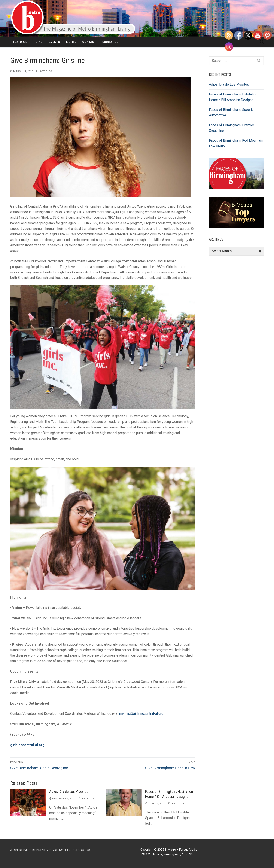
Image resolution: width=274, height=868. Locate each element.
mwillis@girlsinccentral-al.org (141, 714)
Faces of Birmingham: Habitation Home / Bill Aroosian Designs (233, 97)
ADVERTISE (19, 850)
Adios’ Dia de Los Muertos (69, 792)
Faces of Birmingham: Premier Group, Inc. (232, 128)
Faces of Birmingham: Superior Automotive (232, 112)
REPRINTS (40, 850)
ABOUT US (83, 850)
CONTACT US (62, 850)
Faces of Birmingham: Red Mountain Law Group (236, 143)
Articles (44, 71)
